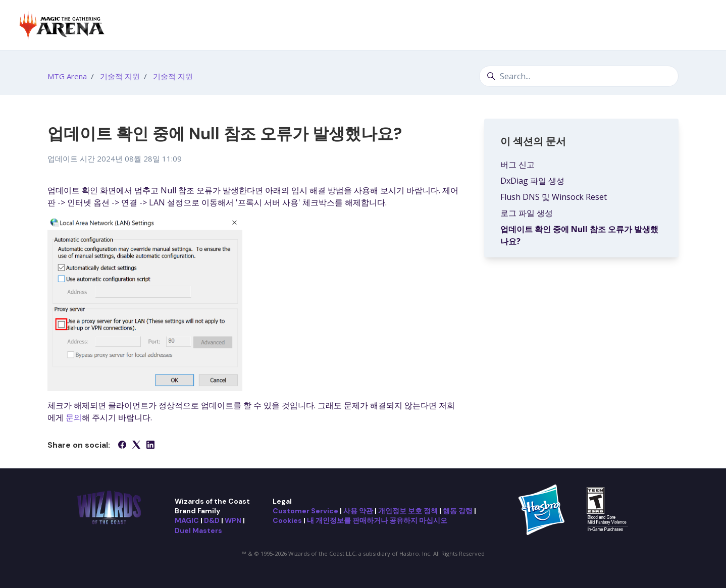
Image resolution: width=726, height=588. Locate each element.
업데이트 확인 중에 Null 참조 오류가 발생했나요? (579, 235)
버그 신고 (517, 165)
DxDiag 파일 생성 (532, 181)
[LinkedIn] (150, 446)
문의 (74, 417)
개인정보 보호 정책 (408, 511)
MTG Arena (67, 76)
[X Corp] (136, 446)
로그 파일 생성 (527, 213)
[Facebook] (122, 446)
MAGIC (187, 520)
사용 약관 (358, 511)
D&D (212, 520)
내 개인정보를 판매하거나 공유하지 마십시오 (377, 520)
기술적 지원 (120, 76)
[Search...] (579, 76)
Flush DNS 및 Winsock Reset (554, 197)
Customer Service (305, 511)
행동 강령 (458, 511)
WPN (233, 520)
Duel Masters (198, 530)
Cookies (287, 520)
